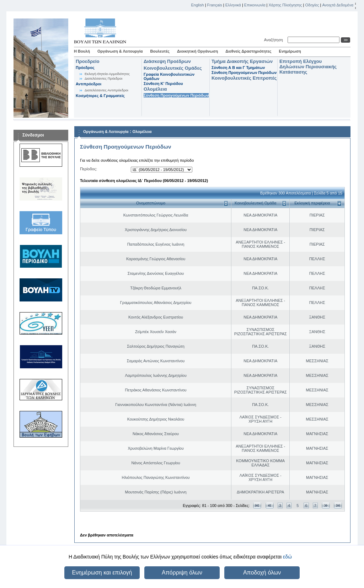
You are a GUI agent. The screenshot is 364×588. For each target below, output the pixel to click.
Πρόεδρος (85, 68)
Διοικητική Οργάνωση (197, 51)
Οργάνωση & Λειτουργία (120, 51)
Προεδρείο (88, 61)
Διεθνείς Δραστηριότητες (248, 51)
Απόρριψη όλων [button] (182, 573)
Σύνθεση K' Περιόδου (163, 84)
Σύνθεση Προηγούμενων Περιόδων (176, 95)
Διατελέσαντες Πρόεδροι (103, 78)
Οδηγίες (312, 5)
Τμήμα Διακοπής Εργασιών (242, 61)
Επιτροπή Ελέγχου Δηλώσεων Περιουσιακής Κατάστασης (308, 67)
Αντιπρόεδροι (89, 84)
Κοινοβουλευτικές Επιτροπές (244, 78)
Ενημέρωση (290, 51)
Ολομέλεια (155, 89)
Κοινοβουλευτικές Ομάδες (173, 68)
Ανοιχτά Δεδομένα (338, 5)
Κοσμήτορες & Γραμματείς (100, 96)
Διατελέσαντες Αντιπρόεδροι (106, 90)
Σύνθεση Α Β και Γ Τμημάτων (238, 68)
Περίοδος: (89, 169)
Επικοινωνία (255, 5)
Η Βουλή (82, 51)
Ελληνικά (233, 5)
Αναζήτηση (275, 40)
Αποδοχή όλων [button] (262, 573)
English (198, 5)
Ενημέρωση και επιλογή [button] (102, 573)
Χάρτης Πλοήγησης (285, 5)
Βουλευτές (160, 51)
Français (215, 5)
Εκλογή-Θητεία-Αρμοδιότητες (107, 74)
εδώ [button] (287, 557)
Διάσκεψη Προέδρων (167, 61)
